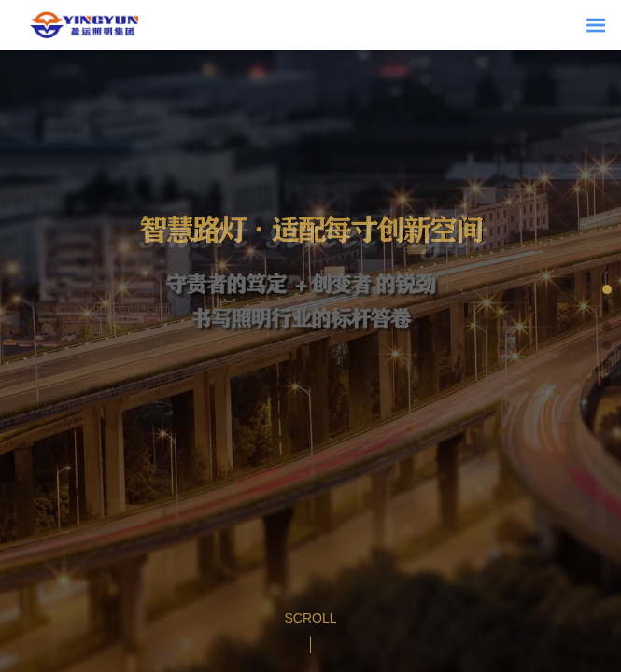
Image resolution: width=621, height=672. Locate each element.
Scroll (310, 618)
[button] (607, 289)
